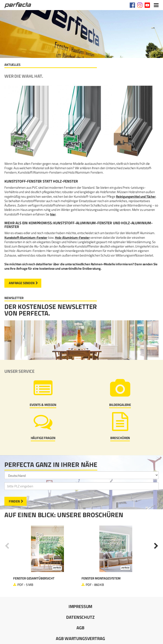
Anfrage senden (22, 283)
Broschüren (120, 438)
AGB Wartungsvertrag (80, 638)
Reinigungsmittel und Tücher (136, 196)
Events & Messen (43, 405)
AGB (80, 628)
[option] (47, 556)
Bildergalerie (120, 405)
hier (53, 214)
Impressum (81, 606)
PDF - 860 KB (95, 585)
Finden (14, 501)
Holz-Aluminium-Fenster (72, 238)
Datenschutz (80, 617)
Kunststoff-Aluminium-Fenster (26, 238)
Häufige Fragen (43, 438)
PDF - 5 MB (25, 585)
